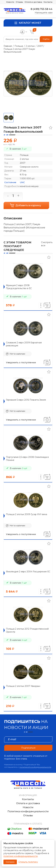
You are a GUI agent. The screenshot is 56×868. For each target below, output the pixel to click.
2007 (40, 46)
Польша (19, 46)
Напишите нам (44, 13)
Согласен (10, 862)
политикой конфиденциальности (35, 767)
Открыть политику (28, 862)
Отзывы (19, 2)
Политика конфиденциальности (28, 811)
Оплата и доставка (33, 2)
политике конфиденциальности (21, 856)
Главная (8, 46)
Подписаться (28, 748)
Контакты (48, 2)
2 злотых (30, 46)
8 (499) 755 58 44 (42, 9)
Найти (46, 39)
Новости (10, 2)
